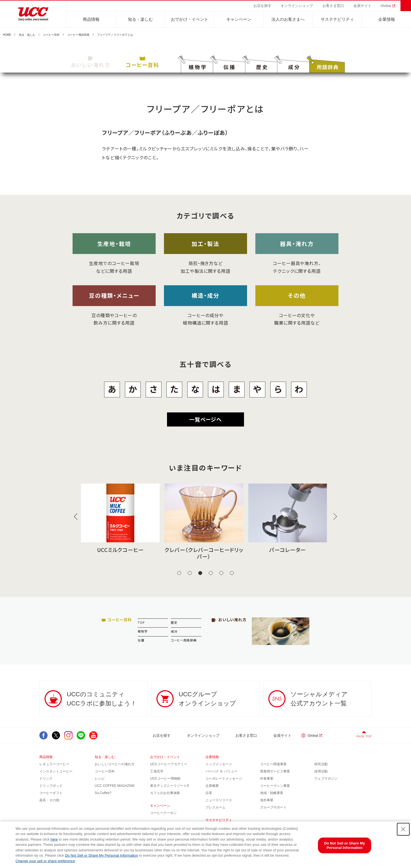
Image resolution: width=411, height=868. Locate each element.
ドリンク (46, 779)
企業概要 (212, 786)
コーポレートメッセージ (224, 779)
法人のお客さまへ (288, 19)
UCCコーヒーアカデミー (169, 764)
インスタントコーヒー (56, 771)
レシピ (100, 779)
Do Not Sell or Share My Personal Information (101, 855)
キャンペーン (239, 19)
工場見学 (157, 771)
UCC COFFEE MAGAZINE (115, 786)
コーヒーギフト (51, 793)
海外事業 (267, 800)
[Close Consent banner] (403, 829)
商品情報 (91, 19)
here (54, 839)
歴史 (174, 622)
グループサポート (273, 807)
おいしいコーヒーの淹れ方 (115, 764)
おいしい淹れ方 (91, 62)
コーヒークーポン (163, 813)
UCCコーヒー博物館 (165, 779)
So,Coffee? (103, 793)
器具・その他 (49, 800)
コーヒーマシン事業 (275, 786)
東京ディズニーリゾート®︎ (170, 786)
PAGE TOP (364, 736)
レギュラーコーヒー (54, 764)
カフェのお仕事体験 (165, 793)
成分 (174, 631)
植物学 (143, 631)
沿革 (209, 793)
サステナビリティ (337, 19)
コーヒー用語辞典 (78, 35)
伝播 (141, 640)
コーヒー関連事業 (273, 764)
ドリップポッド (51, 786)
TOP (141, 622)
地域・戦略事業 (272, 793)
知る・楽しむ (140, 19)
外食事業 (267, 779)
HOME (7, 35)
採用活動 (321, 771)
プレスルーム (215, 807)
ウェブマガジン (326, 779)
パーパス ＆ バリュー (221, 771)
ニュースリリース (219, 800)
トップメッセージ (219, 764)
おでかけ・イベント (190, 19)
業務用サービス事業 (275, 771)
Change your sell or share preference (45, 861)
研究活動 (321, 764)
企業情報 (387, 19)
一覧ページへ (206, 419)
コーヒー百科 (51, 35)
